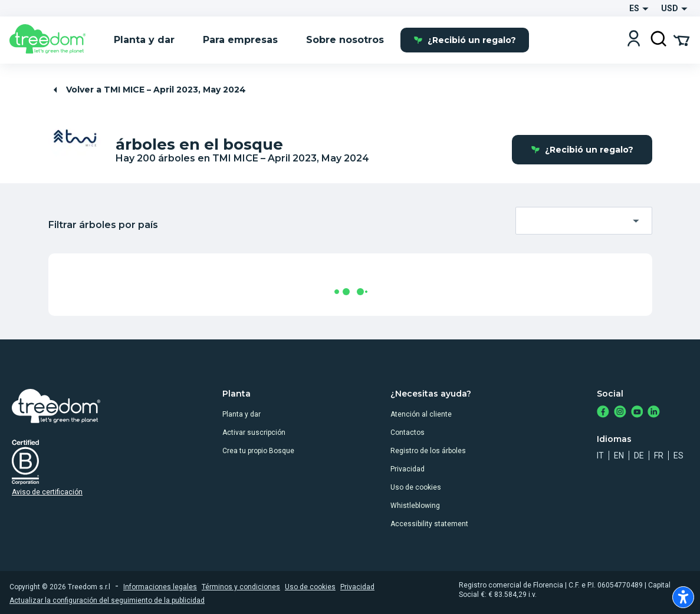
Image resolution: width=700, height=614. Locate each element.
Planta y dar (241, 414)
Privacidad (407, 469)
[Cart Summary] (681, 39)
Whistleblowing (415, 506)
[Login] (634, 40)
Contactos (407, 433)
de (639, 455)
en (619, 455)
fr (659, 455)
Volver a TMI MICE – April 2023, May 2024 (148, 90)
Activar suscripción (254, 433)
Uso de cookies (416, 487)
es (678, 455)
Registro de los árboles (428, 451)
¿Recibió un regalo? (465, 40)
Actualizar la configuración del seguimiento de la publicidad (107, 600)
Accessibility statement (429, 524)
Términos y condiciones (241, 587)
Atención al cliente (421, 414)
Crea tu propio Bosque (258, 451)
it (600, 455)
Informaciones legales (160, 587)
